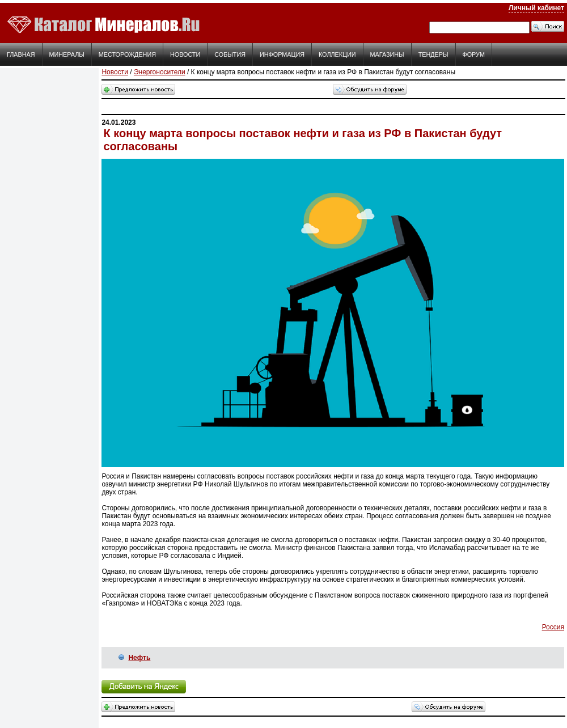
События (230, 54)
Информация (282, 54)
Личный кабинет (536, 8)
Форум (474, 54)
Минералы (67, 54)
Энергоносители (160, 72)
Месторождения (127, 54)
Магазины (387, 54)
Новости (185, 54)
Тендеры (433, 54)
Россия (553, 627)
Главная (21, 54)
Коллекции (337, 54)
